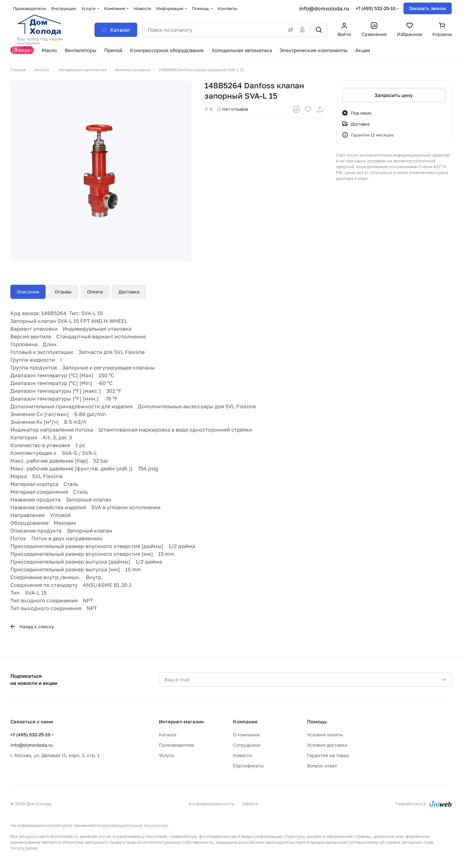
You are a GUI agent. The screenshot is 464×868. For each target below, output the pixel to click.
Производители (177, 745)
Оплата (95, 292)
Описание (28, 292)
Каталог (168, 735)
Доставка (129, 292)
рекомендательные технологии (135, 825)
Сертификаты (248, 766)
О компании (246, 735)
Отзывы (63, 292)
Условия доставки (327, 745)
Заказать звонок (428, 8)
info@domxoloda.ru (324, 8)
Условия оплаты (325, 735)
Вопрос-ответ (322, 766)
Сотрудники (247, 745)
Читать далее (24, 848)
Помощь (317, 721)
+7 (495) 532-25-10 (376, 8)
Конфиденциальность (211, 804)
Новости (243, 755)
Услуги (166, 755)
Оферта (250, 804)
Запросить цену (394, 95)
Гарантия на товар (328, 755)
